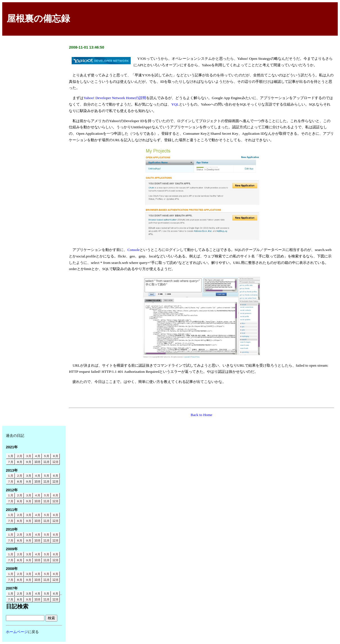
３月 (28, 456)
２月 (19, 456)
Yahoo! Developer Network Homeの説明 (115, 98)
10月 (37, 501)
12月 (55, 462)
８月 (19, 501)
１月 (10, 476)
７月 (10, 482)
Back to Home (202, 415)
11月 (46, 501)
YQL (175, 104)
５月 (46, 495)
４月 (37, 495)
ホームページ (17, 632)
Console (133, 250)
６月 (55, 495)
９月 (28, 501)
